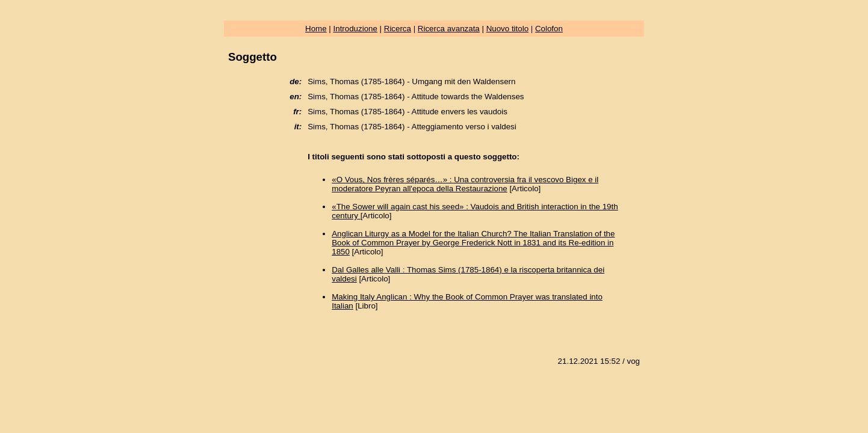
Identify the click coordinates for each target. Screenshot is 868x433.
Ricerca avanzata (449, 29)
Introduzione (355, 29)
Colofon (549, 29)
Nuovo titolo (507, 29)
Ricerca (398, 29)
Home (316, 29)
